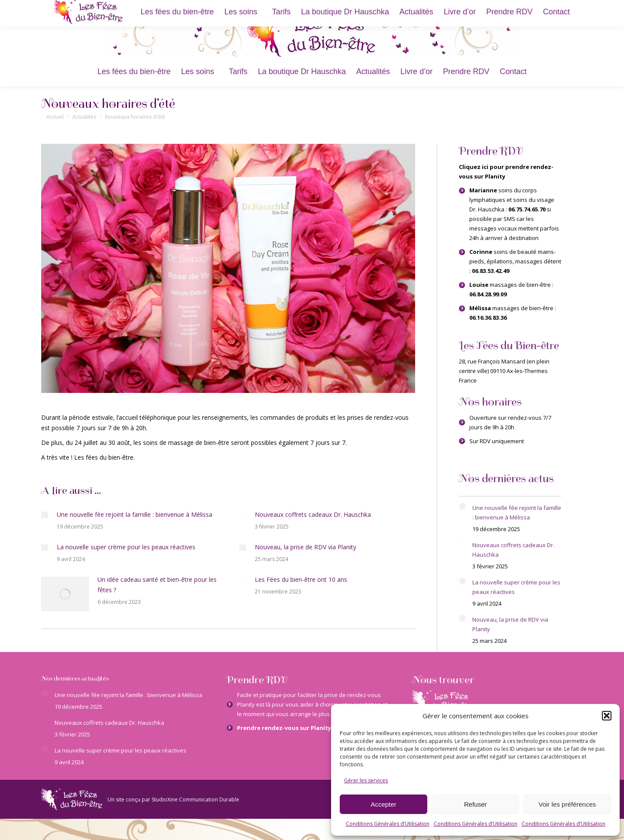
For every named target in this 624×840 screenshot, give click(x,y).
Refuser (476, 804)
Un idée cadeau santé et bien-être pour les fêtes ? (157, 585)
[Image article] (45, 515)
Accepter (383, 804)
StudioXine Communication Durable (195, 799)
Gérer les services (366, 780)
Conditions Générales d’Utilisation (388, 824)
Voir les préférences (567, 804)
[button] (607, 716)
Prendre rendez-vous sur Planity (284, 728)
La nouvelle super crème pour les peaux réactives (126, 547)
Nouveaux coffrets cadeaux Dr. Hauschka (313, 514)
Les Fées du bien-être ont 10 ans (301, 579)
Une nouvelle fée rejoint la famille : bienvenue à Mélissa (135, 514)
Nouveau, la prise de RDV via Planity (305, 547)
